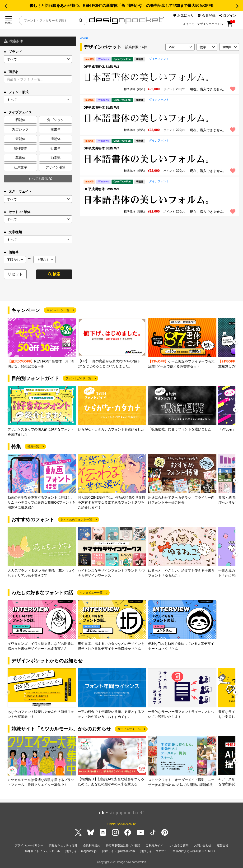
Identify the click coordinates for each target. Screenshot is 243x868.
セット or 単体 (17, 212)
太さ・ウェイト (18, 191)
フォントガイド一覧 (78, 378)
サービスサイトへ (129, 729)
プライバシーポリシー (29, 845)
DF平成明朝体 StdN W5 (101, 107)
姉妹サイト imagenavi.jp (81, 851)
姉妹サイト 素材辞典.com (119, 851)
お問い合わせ (203, 845)
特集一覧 (33, 446)
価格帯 (11, 252)
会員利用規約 (92, 845)
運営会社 (223, 845)
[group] (42, 343)
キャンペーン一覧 (58, 310)
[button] (6, 6)
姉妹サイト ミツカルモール (42, 851)
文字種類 (13, 232)
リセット (15, 274)
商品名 (11, 72)
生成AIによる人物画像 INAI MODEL (195, 851)
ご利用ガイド (154, 845)
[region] (159, 77)
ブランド (13, 52)
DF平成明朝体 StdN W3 (101, 67)
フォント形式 (16, 92)
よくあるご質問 (178, 845)
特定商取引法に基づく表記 (123, 845)
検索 (54, 274)
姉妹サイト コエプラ (154, 851)
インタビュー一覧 (91, 593)
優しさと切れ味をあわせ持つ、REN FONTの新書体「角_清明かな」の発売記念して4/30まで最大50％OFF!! (121, 6)
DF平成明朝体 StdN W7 (101, 148)
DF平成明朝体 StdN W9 (101, 189)
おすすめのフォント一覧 (76, 520)
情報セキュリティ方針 (63, 845)
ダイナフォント (159, 59)
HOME (84, 38)
